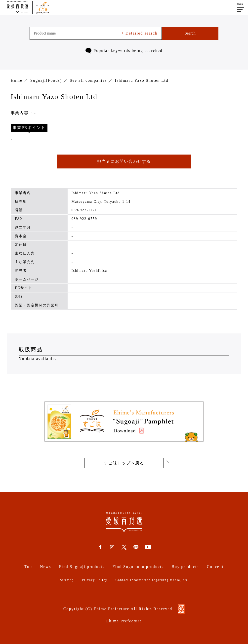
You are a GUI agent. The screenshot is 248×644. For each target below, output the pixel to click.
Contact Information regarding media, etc (152, 580)
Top (28, 567)
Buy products (185, 567)
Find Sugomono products (138, 567)
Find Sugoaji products (82, 567)
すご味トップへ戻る (124, 463)
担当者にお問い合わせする (124, 161)
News (45, 567)
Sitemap (67, 580)
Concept (215, 567)
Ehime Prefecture (124, 621)
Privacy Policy (95, 580)
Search (190, 33)
